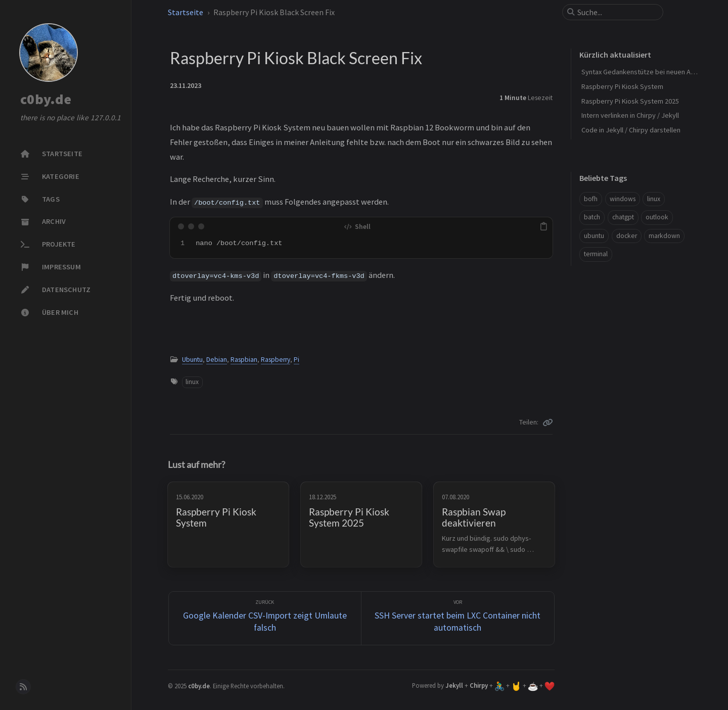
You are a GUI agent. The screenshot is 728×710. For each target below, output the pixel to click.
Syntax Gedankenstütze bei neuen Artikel (644, 72)
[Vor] (458, 618)
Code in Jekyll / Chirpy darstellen (631, 130)
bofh (591, 199)
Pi (297, 360)
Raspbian (244, 360)
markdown (664, 236)
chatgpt (623, 217)
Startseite (186, 12)
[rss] (23, 687)
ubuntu (594, 236)
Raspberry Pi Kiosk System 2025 (630, 101)
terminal (596, 254)
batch (592, 217)
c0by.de (46, 100)
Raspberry (276, 360)
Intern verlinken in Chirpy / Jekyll (630, 115)
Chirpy (479, 685)
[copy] (543, 226)
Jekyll (454, 685)
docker (627, 236)
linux (192, 382)
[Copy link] (548, 422)
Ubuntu (192, 360)
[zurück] (265, 618)
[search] (617, 12)
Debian (217, 360)
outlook (657, 217)
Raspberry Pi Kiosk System (622, 86)
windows (623, 199)
